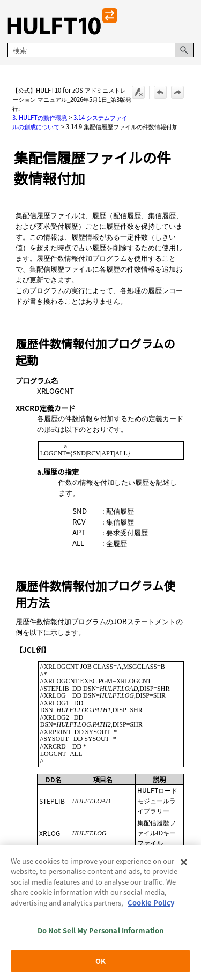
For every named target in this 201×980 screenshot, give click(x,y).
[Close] (184, 870)
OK (100, 968)
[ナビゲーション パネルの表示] (188, 21)
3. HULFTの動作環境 (40, 117)
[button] (184, 50)
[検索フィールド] (100, 50)
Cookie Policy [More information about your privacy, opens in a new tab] (151, 910)
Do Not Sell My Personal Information (101, 938)
